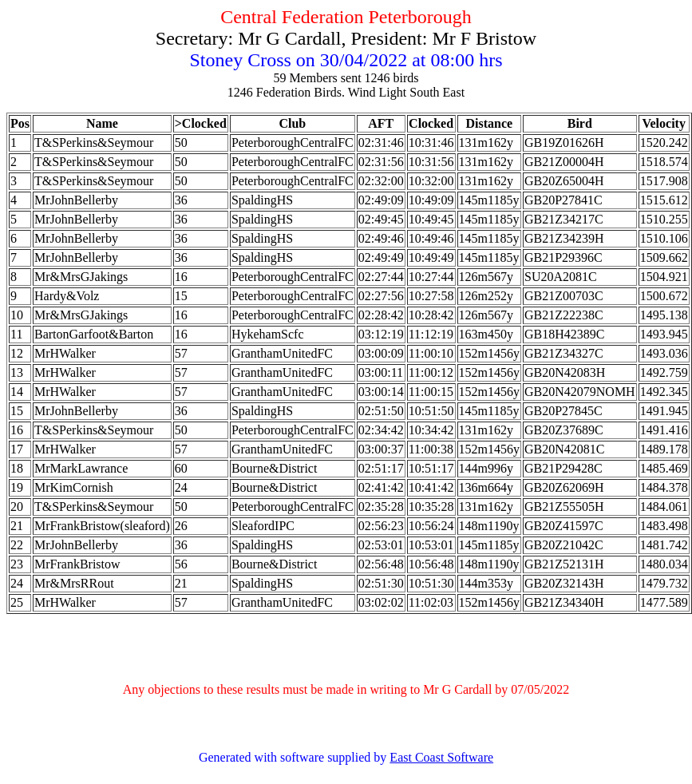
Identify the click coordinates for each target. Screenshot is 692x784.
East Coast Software (441, 757)
